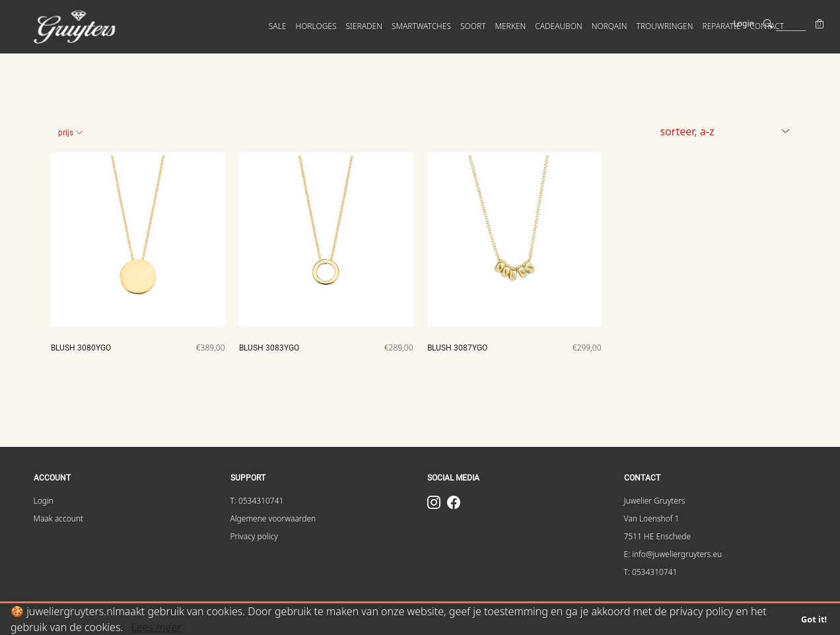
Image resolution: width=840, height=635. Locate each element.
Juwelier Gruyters (655, 501)
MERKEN (511, 26)
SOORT (473, 26)
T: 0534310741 (257, 501)
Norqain (610, 26)
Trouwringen (665, 26)
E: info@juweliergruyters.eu (673, 554)
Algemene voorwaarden (273, 518)
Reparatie (721, 26)
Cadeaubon (558, 26)
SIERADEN (364, 26)
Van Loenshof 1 (652, 518)
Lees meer (157, 627)
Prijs (71, 133)
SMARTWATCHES (421, 26)
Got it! (814, 619)
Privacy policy (254, 536)
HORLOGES (316, 26)
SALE (278, 26)
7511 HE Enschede (658, 536)
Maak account (59, 518)
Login (744, 23)
